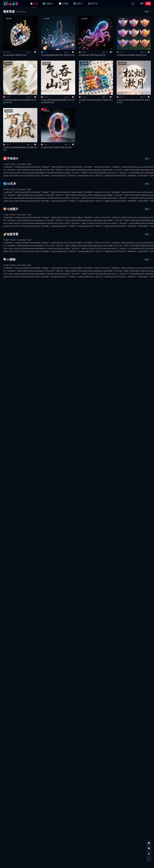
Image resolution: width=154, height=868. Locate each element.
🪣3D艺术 (44, 52)
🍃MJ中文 (93, 4)
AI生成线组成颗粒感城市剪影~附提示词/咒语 (58, 55)
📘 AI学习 (78, 4)
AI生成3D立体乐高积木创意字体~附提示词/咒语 (96, 101)
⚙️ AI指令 (47, 4)
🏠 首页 (34, 4)
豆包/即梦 (9, 19)
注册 (148, 4)
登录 (142, 4)
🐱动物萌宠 (83, 52)
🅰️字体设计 (7, 97)
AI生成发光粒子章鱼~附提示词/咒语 (92, 55)
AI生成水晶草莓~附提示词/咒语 (15, 55)
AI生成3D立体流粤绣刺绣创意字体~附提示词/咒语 (20, 149)
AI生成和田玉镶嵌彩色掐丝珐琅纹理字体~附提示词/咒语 (20, 101)
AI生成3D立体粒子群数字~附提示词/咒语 (56, 147)
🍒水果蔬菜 (7, 52)
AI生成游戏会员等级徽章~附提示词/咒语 (132, 55)
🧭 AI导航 (64, 4)
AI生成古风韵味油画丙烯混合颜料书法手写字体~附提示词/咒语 (58, 101)
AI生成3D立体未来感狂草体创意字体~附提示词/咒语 (133, 101)
